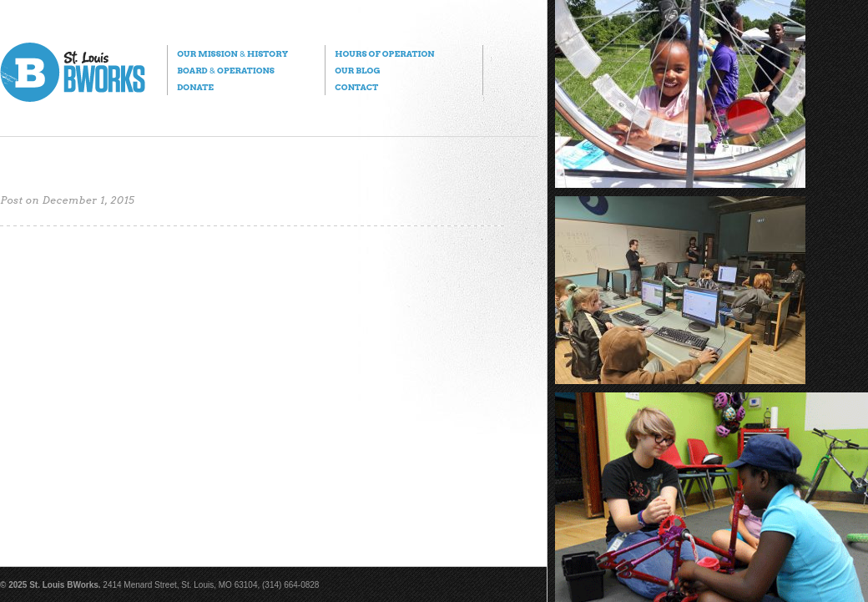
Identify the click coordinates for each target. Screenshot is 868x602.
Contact (356, 87)
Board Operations (226, 70)
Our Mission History (232, 53)
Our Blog (357, 70)
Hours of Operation (384, 53)
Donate (195, 87)
